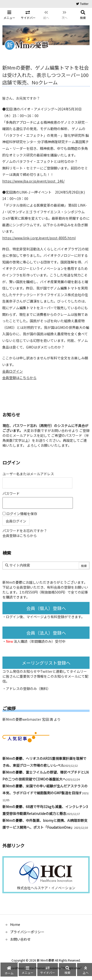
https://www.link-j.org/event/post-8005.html (39, 238)
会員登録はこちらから (19, 378)
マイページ (35, 617)
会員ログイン (13, 371)
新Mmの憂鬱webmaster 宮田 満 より (32, 719)
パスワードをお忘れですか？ (25, 531)
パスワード (11, 493)
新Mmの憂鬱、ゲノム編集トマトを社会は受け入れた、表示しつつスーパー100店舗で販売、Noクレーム (46, 75)
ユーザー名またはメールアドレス (28, 474)
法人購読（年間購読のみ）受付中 (39, 641)
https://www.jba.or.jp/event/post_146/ (33, 181)
